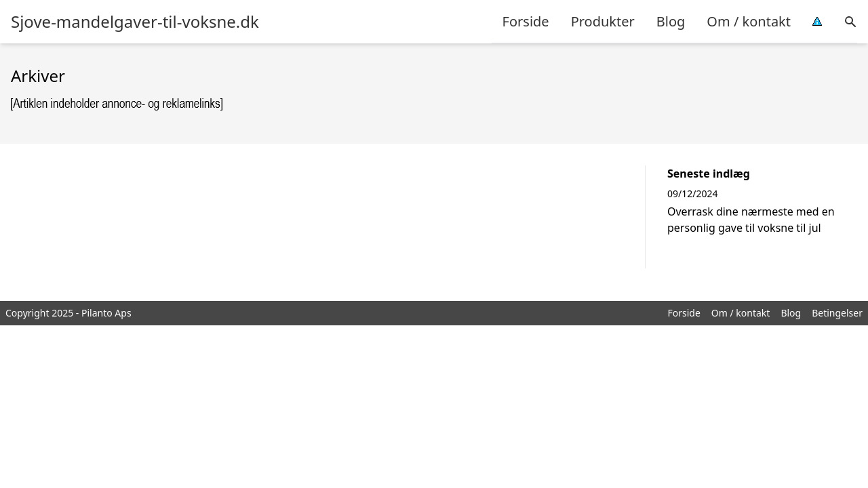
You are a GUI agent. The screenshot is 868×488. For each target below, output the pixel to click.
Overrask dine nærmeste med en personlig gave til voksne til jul (751, 220)
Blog (671, 21)
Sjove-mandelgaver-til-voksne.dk (135, 22)
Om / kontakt (749, 21)
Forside (526, 21)
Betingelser (837, 313)
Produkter (603, 21)
